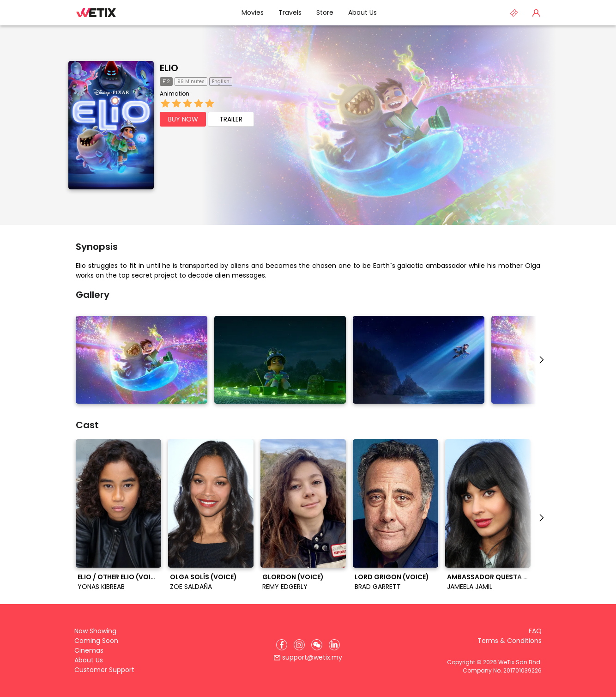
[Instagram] (299, 645)
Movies (253, 12)
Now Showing (95, 631)
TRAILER (231, 119)
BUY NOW (183, 119)
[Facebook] (282, 645)
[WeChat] (317, 645)
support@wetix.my (308, 657)
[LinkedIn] (334, 645)
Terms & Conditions (510, 641)
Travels (290, 12)
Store (325, 12)
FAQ (535, 631)
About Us (362, 12)
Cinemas (89, 650)
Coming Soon (96, 641)
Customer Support (104, 670)
